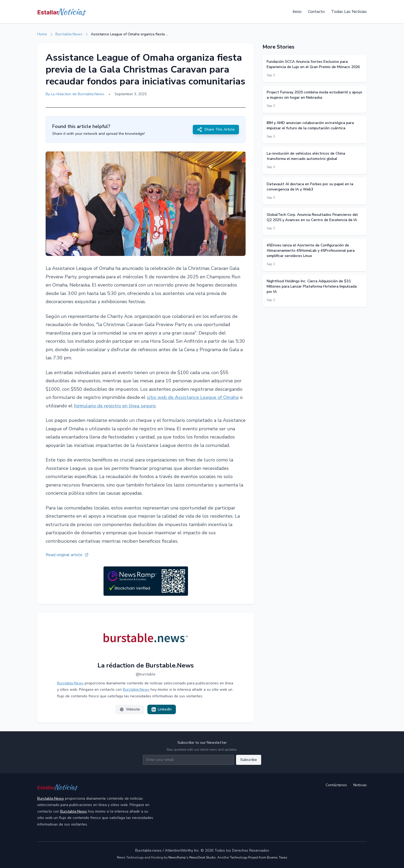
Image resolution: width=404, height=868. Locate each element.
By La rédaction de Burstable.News (75, 94)
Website (130, 709)
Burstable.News (69, 34)
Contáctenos (336, 785)
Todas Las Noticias (349, 12)
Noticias (360, 785)
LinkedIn (162, 709)
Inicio (297, 12)
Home (42, 34)
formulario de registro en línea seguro (115, 406)
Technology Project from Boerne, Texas (259, 857)
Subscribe (249, 760)
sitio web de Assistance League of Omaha (193, 397)
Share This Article (216, 130)
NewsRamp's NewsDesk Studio (192, 857)
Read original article (67, 555)
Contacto (316, 12)
